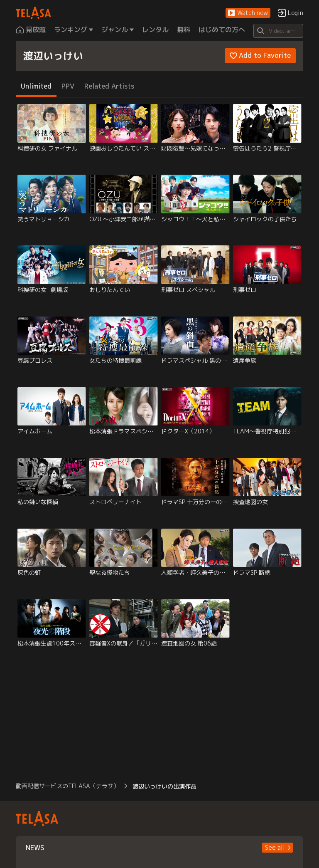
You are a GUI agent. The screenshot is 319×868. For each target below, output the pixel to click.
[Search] (278, 31)
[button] (248, 13)
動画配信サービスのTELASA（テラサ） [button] (67, 786)
